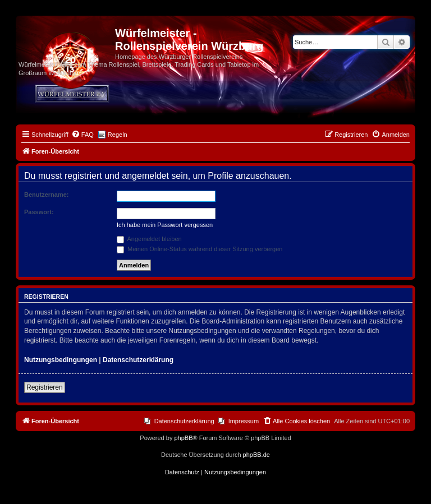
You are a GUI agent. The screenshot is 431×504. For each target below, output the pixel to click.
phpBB (183, 438)
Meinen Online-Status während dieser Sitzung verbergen (200, 249)
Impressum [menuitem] (244, 421)
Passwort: (39, 212)
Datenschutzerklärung (138, 360)
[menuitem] (82, 135)
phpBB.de (256, 455)
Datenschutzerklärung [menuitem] (184, 421)
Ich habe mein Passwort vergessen (165, 225)
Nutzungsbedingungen (61, 360)
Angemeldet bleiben (149, 239)
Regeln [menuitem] (118, 135)
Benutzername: (46, 195)
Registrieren (45, 387)
